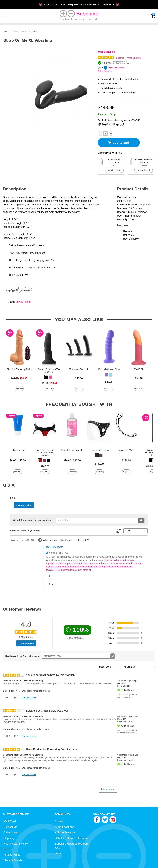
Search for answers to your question (32, 520)
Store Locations (64, 827)
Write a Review (134, 58)
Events (59, 821)
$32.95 (109, 382)
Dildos (15, 31)
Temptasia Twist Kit (79, 369)
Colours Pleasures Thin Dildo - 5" (49, 371)
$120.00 (99, 464)
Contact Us (10, 827)
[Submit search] (141, 520)
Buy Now (19, 389)
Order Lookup (12, 832)
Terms (7, 849)
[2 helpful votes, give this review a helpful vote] (7, 775)
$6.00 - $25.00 (18, 460)
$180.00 (126, 460)
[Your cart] (153, 16)
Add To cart (119, 143)
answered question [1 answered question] (117, 68)
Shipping (9, 838)
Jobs (58, 853)
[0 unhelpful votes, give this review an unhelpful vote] (15, 698)
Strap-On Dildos (29, 31)
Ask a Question (105, 71)
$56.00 (79, 378)
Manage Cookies (14, 860)
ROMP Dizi (139, 369)
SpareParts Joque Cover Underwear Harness (45, 453)
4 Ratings (120, 58)
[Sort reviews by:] (109, 667)
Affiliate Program (65, 832)
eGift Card (10, 821)
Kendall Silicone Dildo (109, 369)
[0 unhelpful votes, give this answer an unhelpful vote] (50, 584)
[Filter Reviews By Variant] (139, 667)
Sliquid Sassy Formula (72, 450)
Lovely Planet (23, 302)
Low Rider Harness (99, 450)
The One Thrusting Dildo (19, 369)
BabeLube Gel (18, 450)
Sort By (119, 531)
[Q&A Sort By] (135, 531)
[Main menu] (5, 16)
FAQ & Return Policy (16, 844)
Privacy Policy (12, 855)
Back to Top (108, 789)
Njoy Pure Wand (126, 450)
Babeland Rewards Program (72, 838)
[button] (46, 377)
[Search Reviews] (78, 656)
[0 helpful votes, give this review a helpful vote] (7, 698)
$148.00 (45, 466)
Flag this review (29, 698)
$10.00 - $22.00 (72, 460)
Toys (6, 31)
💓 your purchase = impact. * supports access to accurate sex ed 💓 (79, 4)
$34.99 (139, 378)
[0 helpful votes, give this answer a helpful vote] (50, 576)
